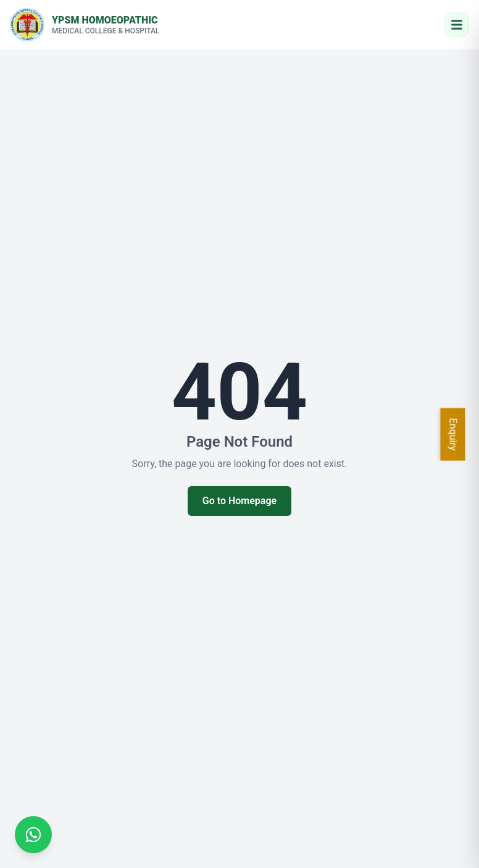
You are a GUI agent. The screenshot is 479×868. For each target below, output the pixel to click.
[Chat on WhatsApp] (33, 835)
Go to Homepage (239, 501)
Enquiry (453, 434)
